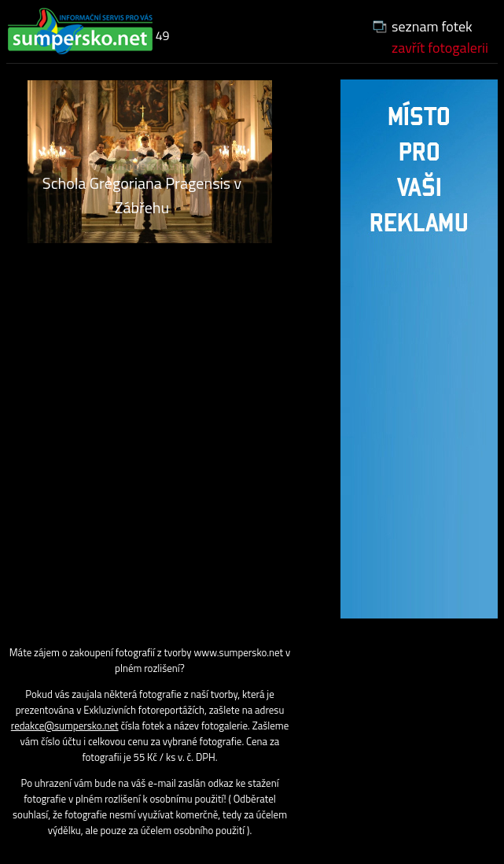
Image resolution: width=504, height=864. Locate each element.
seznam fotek (432, 26)
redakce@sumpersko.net (65, 726)
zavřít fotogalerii (440, 48)
